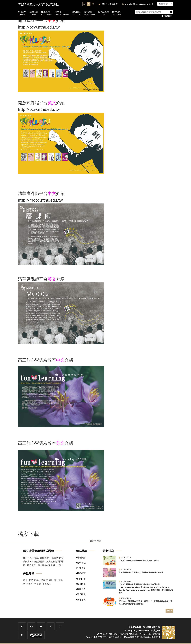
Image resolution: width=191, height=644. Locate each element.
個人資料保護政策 (151, 627)
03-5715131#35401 (108, 4)
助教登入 (81, 600)
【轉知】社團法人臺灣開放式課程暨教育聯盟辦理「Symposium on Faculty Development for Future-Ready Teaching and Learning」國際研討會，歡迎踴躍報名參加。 (146, 589)
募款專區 (29, 573)
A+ (93, 4)
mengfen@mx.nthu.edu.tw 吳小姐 (138, 4)
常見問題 (81, 594)
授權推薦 (81, 573)
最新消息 (34, 13)
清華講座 (89, 13)
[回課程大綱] (95, 541)
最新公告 (81, 589)
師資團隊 (76, 13)
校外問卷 (81, 584)
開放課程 (46, 13)
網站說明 (22, 13)
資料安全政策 (135, 627)
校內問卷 (81, 579)
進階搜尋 (167, 16)
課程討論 (81, 558)
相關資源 (116, 13)
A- (84, 4)
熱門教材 (62, 13)
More (169, 611)
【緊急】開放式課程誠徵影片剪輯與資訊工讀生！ (139, 561)
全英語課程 (103, 13)
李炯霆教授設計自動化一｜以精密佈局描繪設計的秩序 (141, 572)
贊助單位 (81, 563)
